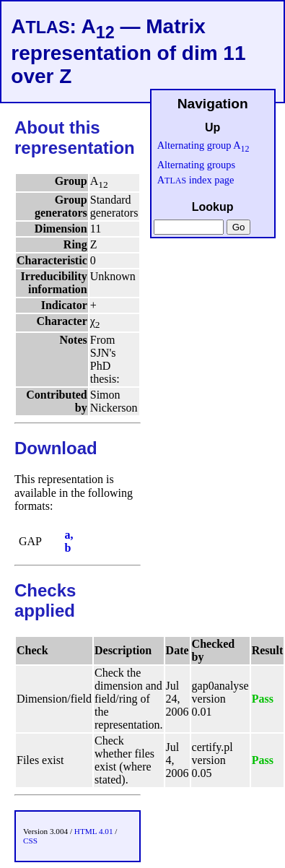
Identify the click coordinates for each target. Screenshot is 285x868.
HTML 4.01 (94, 831)
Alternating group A (203, 145)
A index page (196, 180)
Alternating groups (196, 165)
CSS (30, 841)
